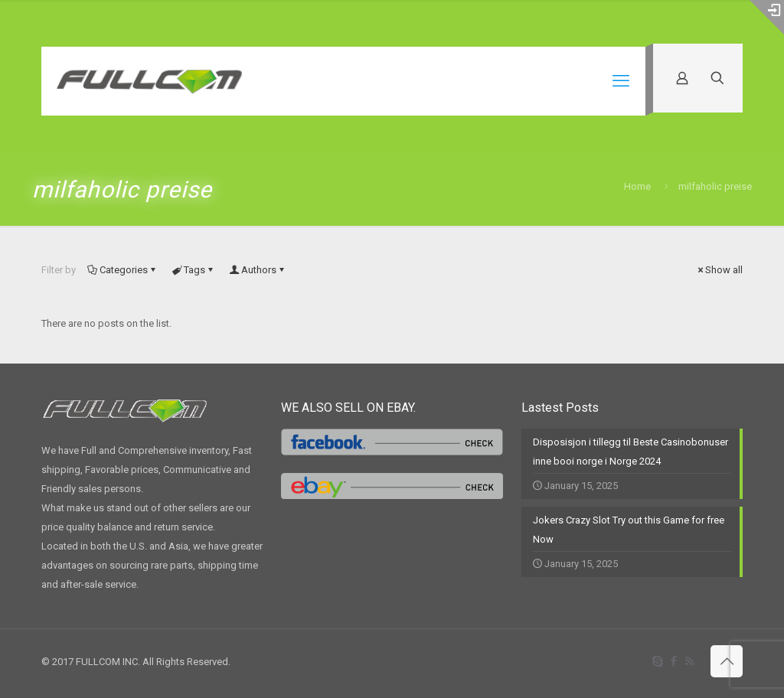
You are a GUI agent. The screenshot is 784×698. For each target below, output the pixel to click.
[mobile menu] (621, 81)
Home (637, 186)
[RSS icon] (689, 661)
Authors (258, 270)
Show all (719, 270)
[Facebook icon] (673, 661)
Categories (122, 270)
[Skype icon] (657, 661)
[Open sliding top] (767, 17)
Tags (193, 270)
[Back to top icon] (727, 661)
